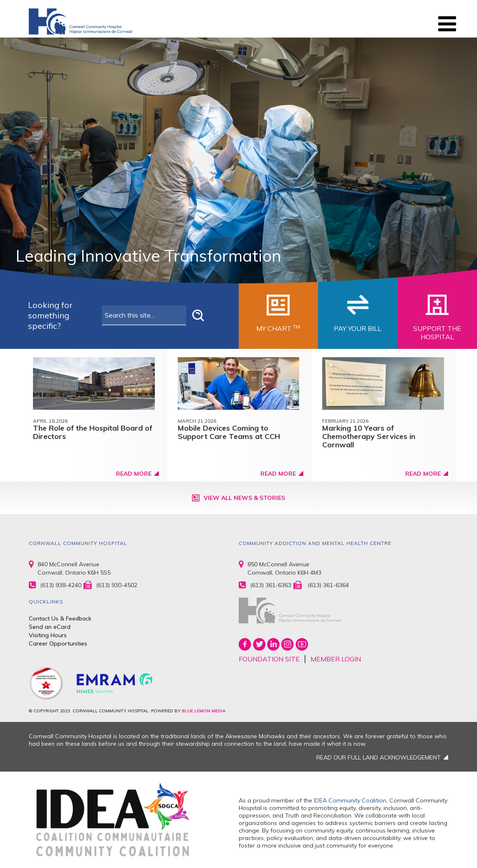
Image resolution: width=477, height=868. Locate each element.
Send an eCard (50, 627)
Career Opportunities (58, 643)
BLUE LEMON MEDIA (204, 711)
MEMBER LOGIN (336, 659)
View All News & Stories (244, 498)
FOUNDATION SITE (269, 659)
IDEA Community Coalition (350, 800)
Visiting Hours (48, 635)
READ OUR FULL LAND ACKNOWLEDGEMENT (379, 757)
